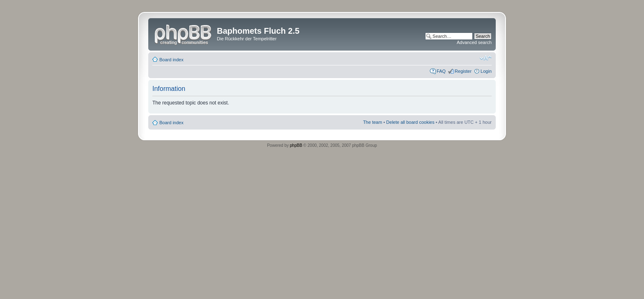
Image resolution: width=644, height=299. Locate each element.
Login (486, 71)
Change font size (486, 58)
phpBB (296, 145)
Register (463, 71)
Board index (171, 60)
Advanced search (474, 42)
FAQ (441, 71)
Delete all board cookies (410, 122)
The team (373, 122)
